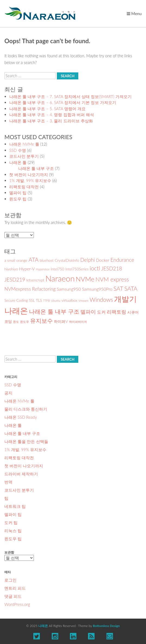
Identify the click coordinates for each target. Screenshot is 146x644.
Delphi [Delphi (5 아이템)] (87, 260)
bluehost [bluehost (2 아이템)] (46, 260)
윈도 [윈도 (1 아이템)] (16, 322)
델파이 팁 (18, 193)
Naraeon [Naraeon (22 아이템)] (60, 278)
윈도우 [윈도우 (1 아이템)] (25, 322)
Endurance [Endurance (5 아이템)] (122, 260)
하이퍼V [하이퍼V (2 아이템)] (61, 321)
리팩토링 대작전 (24, 187)
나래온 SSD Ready (21, 417)
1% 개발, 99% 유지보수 (30, 180)
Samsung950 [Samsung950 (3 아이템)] (69, 289)
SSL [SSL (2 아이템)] (32, 300)
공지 (8, 393)
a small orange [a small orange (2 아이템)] (16, 260)
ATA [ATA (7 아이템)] (33, 260)
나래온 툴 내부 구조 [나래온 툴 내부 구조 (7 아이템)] (54, 311)
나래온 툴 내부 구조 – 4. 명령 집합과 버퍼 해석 (52, 115)
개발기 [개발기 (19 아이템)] (125, 299)
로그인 (10, 580)
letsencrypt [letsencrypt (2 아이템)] (35, 280)
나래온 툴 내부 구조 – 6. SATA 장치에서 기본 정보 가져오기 (63, 102)
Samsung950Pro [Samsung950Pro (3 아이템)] (97, 289)
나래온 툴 (18, 162)
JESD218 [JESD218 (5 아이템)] (112, 268)
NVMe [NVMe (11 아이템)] (85, 279)
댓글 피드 (13, 596)
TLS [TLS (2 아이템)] (39, 300)
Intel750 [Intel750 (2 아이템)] (57, 269)
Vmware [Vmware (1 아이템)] (84, 301)
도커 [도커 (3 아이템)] (101, 312)
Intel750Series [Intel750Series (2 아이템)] (77, 269)
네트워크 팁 (15, 506)
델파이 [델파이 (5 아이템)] (88, 312)
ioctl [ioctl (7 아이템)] (95, 268)
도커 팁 (11, 522)
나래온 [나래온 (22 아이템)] (16, 311)
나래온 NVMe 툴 (24, 144)
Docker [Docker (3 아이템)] (103, 260)
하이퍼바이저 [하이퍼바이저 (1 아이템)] (78, 322)
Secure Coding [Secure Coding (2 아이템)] (16, 300)
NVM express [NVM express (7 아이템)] (112, 279)
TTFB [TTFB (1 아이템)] (46, 301)
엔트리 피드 (15, 588)
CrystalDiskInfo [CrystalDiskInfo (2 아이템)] (67, 260)
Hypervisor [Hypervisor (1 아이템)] (43, 269)
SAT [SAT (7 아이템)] (118, 289)
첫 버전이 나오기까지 (29, 175)
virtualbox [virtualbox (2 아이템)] (69, 300)
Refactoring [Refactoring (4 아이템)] (44, 289)
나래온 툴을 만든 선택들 (26, 441)
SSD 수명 (18, 150)
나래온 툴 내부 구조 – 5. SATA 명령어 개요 (47, 109)
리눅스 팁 (13, 531)
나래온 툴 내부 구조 (36, 168)
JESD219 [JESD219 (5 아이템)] (15, 279)
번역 (8, 482)
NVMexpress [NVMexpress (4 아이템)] (18, 289)
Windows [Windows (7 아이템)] (101, 300)
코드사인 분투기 (24, 156)
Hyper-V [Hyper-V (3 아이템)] (27, 269)
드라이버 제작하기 (21, 474)
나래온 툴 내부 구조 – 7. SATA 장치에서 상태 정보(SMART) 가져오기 (70, 96)
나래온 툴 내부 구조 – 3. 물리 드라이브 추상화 (51, 121)
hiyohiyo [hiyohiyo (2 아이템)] (11, 269)
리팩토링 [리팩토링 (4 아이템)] (116, 312)
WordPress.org (17, 604)
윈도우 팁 (18, 199)
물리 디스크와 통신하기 (26, 409)
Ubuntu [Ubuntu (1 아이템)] (56, 301)
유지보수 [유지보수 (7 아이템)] (41, 321)
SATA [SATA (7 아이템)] (131, 289)
